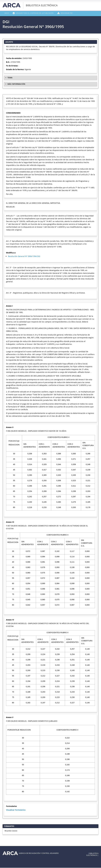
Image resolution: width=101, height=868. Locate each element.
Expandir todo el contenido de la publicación (37, 13)
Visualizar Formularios (16, 810)
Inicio (7, 13)
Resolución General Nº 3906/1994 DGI (24, 256)
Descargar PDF (71, 13)
